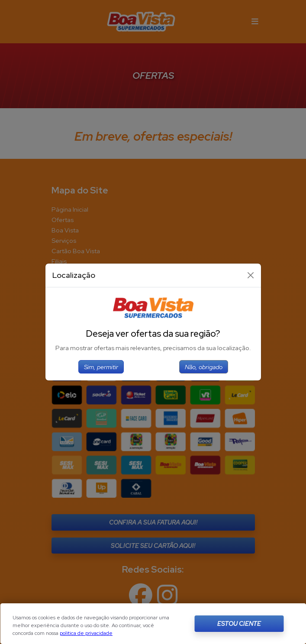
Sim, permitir (101, 367)
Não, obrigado (204, 367)
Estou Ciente (239, 623)
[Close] (251, 275)
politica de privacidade (86, 633)
